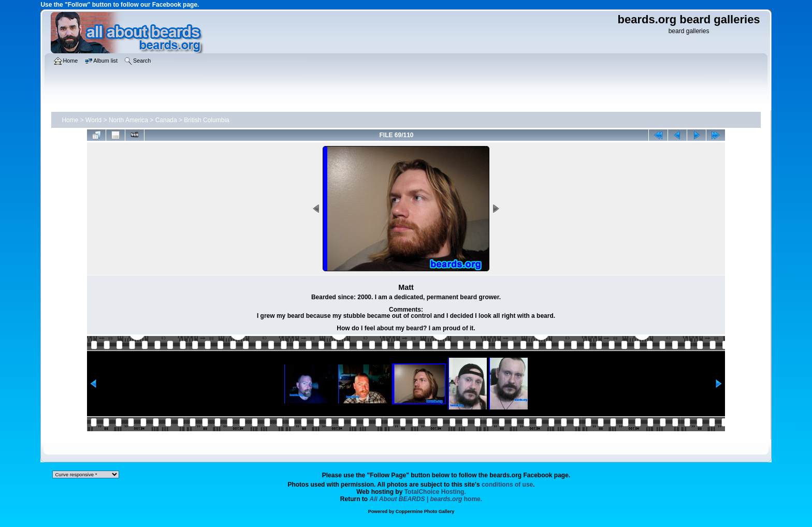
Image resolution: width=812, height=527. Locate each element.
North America (128, 120)
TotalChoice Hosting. (435, 492)
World (93, 120)
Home (70, 120)
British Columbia (206, 120)
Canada (166, 120)
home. (426, 499)
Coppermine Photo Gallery (425, 511)
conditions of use (507, 485)
